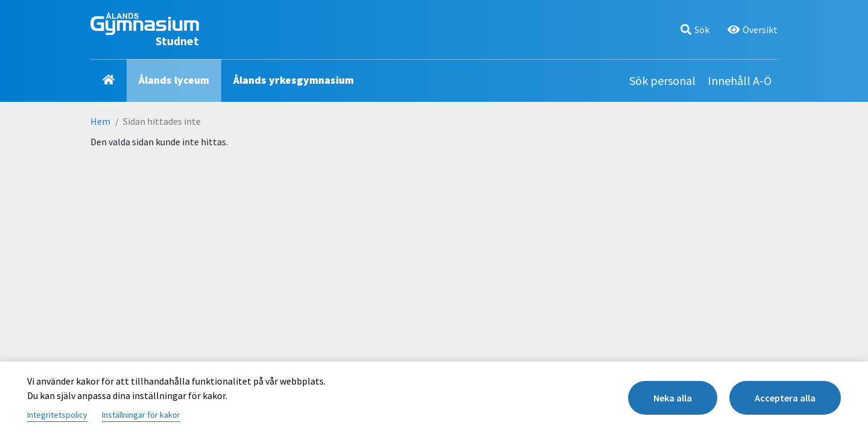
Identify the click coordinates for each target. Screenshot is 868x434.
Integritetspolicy (57, 415)
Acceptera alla (785, 398)
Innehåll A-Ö (740, 80)
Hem (100, 121)
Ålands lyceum (174, 80)
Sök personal (662, 80)
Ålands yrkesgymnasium (294, 80)
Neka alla (673, 398)
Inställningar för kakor (141, 415)
